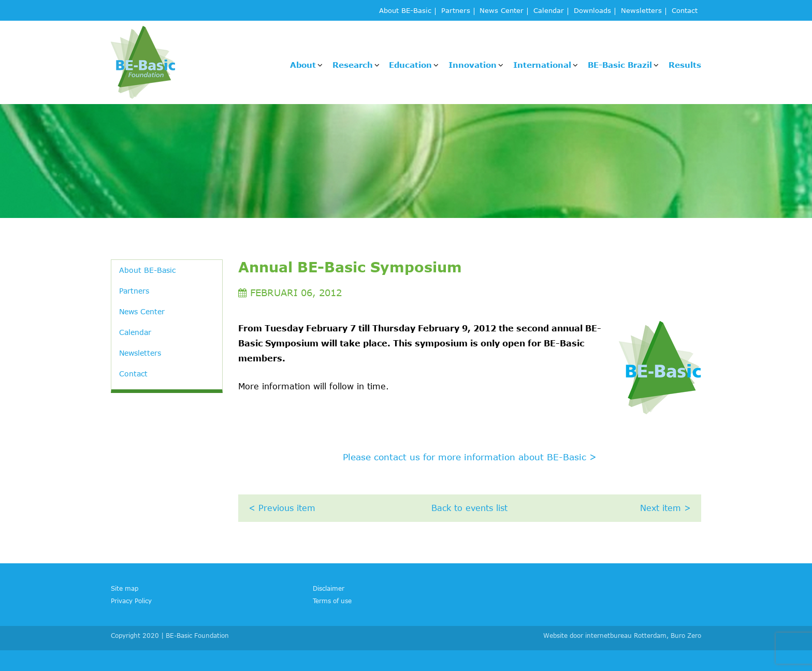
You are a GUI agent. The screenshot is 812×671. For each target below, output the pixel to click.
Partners (456, 11)
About (303, 65)
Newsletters (641, 11)
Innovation (473, 65)
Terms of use (332, 601)
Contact (685, 11)
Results (685, 65)
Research (353, 65)
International (542, 65)
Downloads (592, 11)
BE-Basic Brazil (620, 65)
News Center (502, 11)
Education (410, 65)
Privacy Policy (131, 601)
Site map (125, 588)
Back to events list (469, 508)
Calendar (549, 11)
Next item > (665, 508)
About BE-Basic (405, 11)
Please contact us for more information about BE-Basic (470, 457)
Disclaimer (329, 588)
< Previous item (282, 508)
